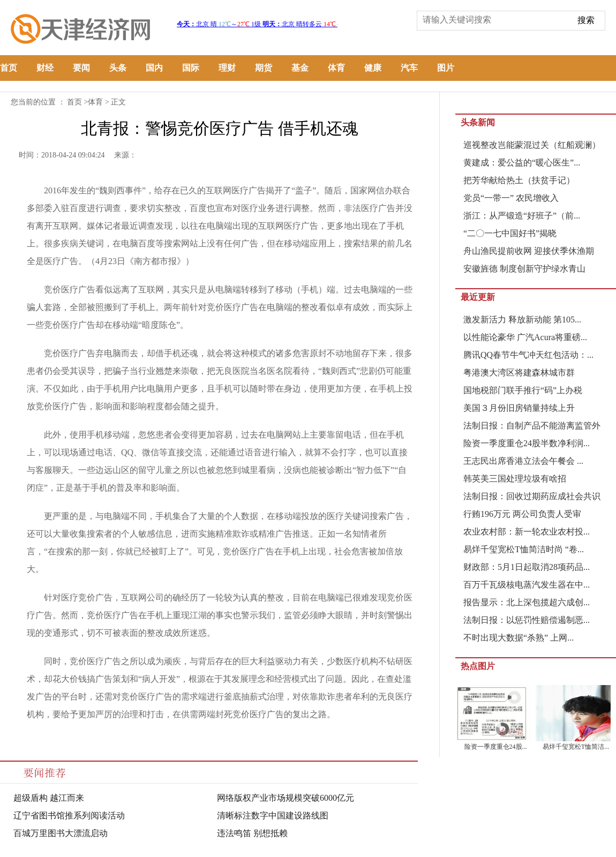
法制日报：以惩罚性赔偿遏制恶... (527, 620)
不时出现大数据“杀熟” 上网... (519, 638)
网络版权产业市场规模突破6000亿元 (286, 798)
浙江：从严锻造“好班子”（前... (522, 216)
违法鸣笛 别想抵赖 (252, 833)
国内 (154, 68)
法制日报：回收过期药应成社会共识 (532, 496)
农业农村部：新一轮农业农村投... (527, 532)
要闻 (81, 68)
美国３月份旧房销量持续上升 (519, 408)
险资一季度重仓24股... (496, 747)
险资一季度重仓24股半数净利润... (527, 443)
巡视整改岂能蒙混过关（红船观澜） (532, 145)
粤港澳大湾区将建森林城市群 (519, 373)
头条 (118, 68)
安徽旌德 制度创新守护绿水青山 (524, 269)
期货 (264, 68)
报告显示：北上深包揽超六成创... (527, 602)
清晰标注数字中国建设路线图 (273, 815)
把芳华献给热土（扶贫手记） (519, 180)
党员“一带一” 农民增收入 (511, 198)
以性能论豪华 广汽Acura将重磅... (525, 337)
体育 (336, 68)
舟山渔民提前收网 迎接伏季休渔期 (529, 251)
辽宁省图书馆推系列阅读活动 (69, 815)
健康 (373, 68)
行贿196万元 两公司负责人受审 (522, 514)
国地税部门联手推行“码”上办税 (523, 390)
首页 (9, 68)
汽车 (409, 68)
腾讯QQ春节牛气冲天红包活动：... (528, 355)
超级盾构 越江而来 (49, 798)
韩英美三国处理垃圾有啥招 (515, 479)
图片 (446, 68)
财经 (45, 68)
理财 (227, 68)
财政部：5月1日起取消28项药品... (527, 567)
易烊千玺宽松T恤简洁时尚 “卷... (524, 549)
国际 (191, 68)
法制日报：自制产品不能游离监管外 (532, 426)
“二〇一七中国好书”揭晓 (510, 233)
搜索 (586, 20)
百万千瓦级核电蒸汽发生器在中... (527, 585)
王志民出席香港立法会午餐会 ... (523, 461)
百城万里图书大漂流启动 (61, 833)
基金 (300, 68)
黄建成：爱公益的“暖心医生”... (522, 163)
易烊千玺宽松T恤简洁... (576, 747)
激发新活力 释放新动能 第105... (522, 320)
